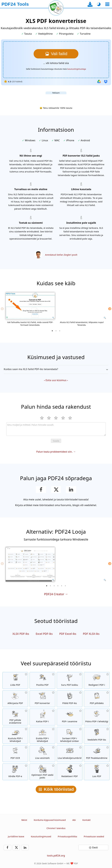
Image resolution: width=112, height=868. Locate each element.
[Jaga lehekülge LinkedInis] (71, 490)
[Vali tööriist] (107, 4)
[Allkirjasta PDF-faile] (15, 699)
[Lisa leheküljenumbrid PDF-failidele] (70, 754)
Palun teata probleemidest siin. (54, 452)
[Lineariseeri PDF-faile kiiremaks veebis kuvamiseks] (42, 772)
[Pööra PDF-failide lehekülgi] (97, 717)
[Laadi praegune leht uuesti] (56, 8)
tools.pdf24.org (56, 856)
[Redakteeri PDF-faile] (70, 772)
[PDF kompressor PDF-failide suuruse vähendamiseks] (70, 680)
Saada (56, 441)
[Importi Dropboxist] (106, 81)
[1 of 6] (47, 586)
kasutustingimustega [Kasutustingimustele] (77, 69)
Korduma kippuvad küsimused (50, 820)
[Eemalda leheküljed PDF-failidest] (42, 735)
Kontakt (87, 820)
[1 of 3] (52, 331)
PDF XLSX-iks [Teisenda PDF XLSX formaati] (91, 634)
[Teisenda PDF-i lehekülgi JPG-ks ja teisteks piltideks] (97, 699)
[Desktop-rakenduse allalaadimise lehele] (90, 4)
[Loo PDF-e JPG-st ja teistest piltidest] (70, 699)
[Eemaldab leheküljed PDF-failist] (15, 735)
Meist (24, 820)
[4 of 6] (58, 586)
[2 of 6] (50, 586)
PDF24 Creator (54, 594)
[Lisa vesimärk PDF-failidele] (42, 754)
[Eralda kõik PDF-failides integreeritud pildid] (15, 717)
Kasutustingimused (41, 836)
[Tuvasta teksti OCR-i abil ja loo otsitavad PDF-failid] (15, 754)
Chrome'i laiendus (56, 828)
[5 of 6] (62, 586)
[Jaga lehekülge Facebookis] (41, 490)
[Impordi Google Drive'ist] (99, 81)
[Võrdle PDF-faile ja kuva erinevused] (15, 772)
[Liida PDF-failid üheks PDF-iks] (15, 680)
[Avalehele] (15, 4)
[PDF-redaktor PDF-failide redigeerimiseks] (97, 680)
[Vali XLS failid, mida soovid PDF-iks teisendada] (56, 54)
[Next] (110, 309)
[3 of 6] (54, 586)
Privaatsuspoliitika (67, 836)
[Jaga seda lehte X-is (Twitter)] (56, 490)
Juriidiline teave (16, 836)
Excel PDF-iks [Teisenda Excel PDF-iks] (44, 634)
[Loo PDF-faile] (97, 772)
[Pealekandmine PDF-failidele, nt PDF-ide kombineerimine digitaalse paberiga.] (97, 754)
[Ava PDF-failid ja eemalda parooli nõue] (70, 717)
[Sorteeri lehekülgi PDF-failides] (70, 735)
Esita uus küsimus (56, 380)
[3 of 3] (60, 331)
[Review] (56, 429)
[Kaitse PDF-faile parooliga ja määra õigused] (42, 717)
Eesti (95, 847)
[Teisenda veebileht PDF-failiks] (97, 735)
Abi (74, 820)
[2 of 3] (56, 331)
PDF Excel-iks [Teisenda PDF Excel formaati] (68, 634)
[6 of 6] (65, 586)
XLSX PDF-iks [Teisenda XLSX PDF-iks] (21, 634)
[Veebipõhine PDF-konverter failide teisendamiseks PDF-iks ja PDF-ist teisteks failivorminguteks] (42, 699)
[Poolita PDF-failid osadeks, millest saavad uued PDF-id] (42, 680)
